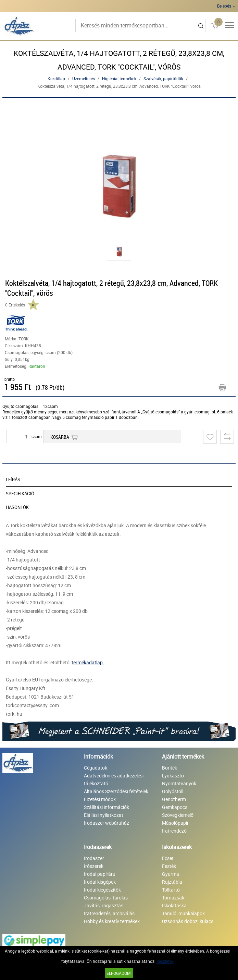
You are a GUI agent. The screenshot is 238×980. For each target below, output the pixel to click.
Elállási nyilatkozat (104, 815)
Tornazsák (173, 898)
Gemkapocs (175, 807)
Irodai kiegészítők (102, 890)
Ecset (168, 858)
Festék (169, 866)
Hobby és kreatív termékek (112, 921)
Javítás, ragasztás (104, 905)
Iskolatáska (174, 905)
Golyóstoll (173, 791)
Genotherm (174, 799)
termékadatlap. (88, 662)
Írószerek (94, 866)
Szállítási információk (107, 807)
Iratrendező (174, 831)
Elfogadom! (119, 973)
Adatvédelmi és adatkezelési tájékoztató (114, 779)
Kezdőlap (56, 78)
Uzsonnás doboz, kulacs (188, 921)
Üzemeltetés (84, 78)
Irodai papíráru (100, 874)
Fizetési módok (100, 799)
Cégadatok (96, 768)
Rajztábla (172, 882)
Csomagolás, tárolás (106, 898)
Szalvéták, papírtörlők (163, 78)
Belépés (224, 6)
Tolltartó (171, 890)
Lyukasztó (173, 776)
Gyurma (171, 874)
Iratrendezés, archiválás (109, 913)
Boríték (170, 768)
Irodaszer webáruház (107, 823)
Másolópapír (175, 823)
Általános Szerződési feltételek (116, 791)
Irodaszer (94, 858)
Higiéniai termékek (119, 78)
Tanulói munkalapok (183, 913)
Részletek (165, 961)
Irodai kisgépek (100, 882)
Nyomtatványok (179, 783)
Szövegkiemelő (178, 815)
